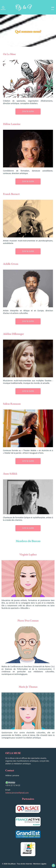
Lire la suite (28, 111)
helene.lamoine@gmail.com (17, 793)
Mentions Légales (40, 864)
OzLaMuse (12, 864)
